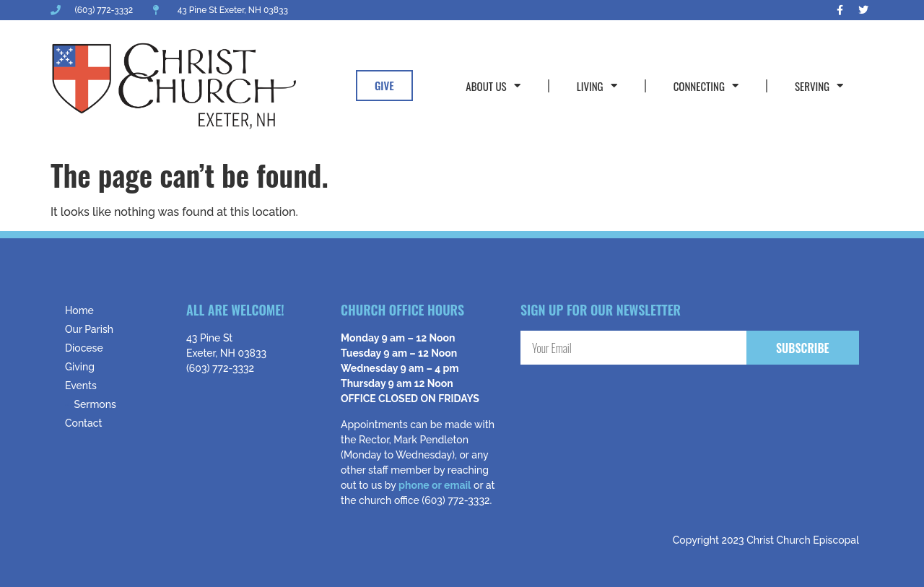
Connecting (706, 86)
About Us (493, 86)
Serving (819, 86)
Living (597, 86)
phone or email (435, 485)
